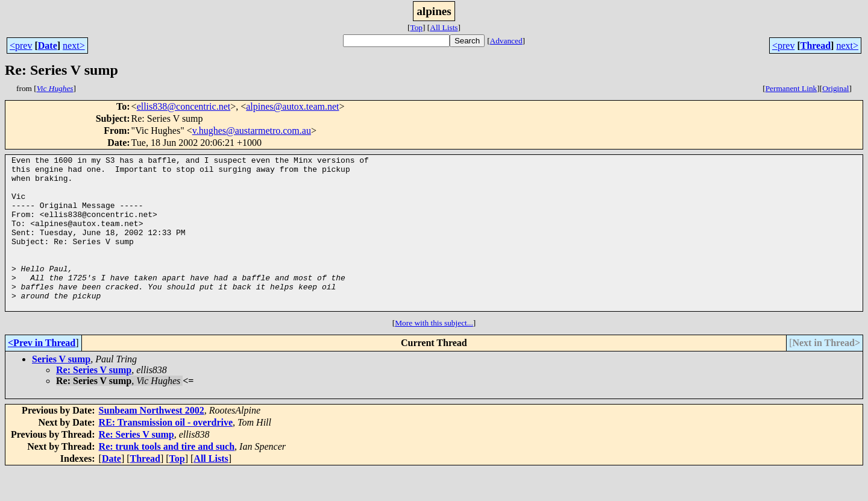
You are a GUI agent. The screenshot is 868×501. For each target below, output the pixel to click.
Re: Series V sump (94, 401)
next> (74, 46)
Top (416, 27)
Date (48, 46)
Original (835, 88)
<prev (21, 46)
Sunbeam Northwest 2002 (152, 441)
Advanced (506, 41)
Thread (816, 46)
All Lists (444, 27)
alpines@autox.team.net (292, 106)
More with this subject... (434, 354)
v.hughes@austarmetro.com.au (252, 131)
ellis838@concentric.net (184, 106)
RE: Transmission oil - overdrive (166, 453)
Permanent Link (791, 88)
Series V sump (61, 390)
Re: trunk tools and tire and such (167, 477)
